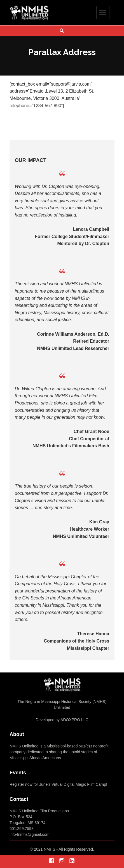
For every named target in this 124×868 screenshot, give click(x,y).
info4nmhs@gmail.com (30, 834)
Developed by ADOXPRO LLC (62, 720)
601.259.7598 (22, 829)
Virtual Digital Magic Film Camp (78, 784)
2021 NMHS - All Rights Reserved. (64, 849)
